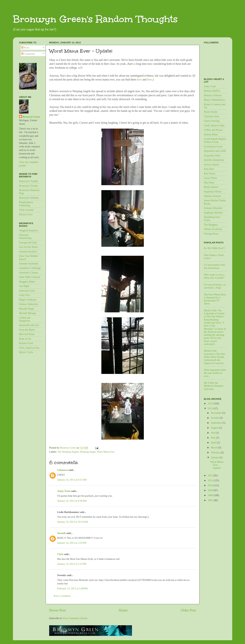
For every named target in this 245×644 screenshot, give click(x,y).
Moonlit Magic (27, 309)
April (214, 443)
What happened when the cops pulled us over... (215, 373)
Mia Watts (209, 183)
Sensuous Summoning (25, 236)
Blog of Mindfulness (214, 100)
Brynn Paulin (211, 112)
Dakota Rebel (211, 134)
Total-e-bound (26, 210)
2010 (211, 485)
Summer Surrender (29, 264)
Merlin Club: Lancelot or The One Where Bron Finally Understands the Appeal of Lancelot (214, 357)
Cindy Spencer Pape (214, 125)
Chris (60, 554)
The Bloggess (211, 225)
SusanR (61, 533)
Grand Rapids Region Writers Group (215, 140)
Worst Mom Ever (106, 452)
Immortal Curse (27, 291)
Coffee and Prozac (213, 130)
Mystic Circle (26, 352)
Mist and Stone (27, 334)
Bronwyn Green (31, 117)
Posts (25, 48)
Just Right (24, 286)
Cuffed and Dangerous (25, 319)
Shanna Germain (212, 196)
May (214, 438)
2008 (211, 495)
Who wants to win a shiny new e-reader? (214, 276)
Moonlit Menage (28, 313)
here (140, 80)
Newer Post (57, 610)
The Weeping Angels (68, 452)
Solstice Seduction (29, 304)
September (217, 423)
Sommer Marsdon (213, 208)
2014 (211, 403)
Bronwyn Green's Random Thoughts (95, 19)
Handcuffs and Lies (29, 325)
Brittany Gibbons (213, 95)
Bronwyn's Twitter (28, 186)
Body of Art (25, 339)
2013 (211, 408)
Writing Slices (211, 234)
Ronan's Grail (26, 343)
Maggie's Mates (27, 282)
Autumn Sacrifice (28, 252)
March (214, 447)
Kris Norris (210, 174)
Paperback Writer (213, 192)
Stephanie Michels (213, 213)
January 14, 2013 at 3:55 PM (72, 543)
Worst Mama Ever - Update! (217, 465)
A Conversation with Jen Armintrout (214, 266)
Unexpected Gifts (28, 242)
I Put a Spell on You (29, 348)
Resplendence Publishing (26, 204)
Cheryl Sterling (212, 121)
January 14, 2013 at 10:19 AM (73, 522)
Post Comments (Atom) (75, 618)
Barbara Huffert (212, 91)
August (215, 428)
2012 (211, 475)
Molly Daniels (211, 187)
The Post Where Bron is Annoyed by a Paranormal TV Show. (215, 299)
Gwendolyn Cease (213, 146)
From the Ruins (27, 330)
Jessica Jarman (211, 164)
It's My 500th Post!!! (215, 248)
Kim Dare (209, 169)
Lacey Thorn (211, 178)
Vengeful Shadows (29, 230)
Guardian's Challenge (30, 268)
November (217, 413)
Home (123, 610)
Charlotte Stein (212, 116)
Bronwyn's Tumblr (29, 181)
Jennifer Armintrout (214, 160)
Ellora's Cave (26, 214)
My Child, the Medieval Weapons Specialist (214, 386)
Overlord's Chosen (29, 273)
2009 (211, 490)
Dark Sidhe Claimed (30, 277)
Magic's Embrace (28, 300)
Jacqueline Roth (212, 155)
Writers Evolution (213, 229)
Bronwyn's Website (29, 198)
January (215, 457)
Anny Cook (210, 86)
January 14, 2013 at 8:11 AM (72, 480)
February (216, 452)
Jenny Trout (64, 491)
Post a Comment (62, 596)
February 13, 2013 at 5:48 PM (73, 588)
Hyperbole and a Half (215, 151)
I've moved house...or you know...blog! (215, 286)
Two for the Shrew (29, 247)
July (213, 433)
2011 (211, 480)
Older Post (188, 610)
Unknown (63, 470)
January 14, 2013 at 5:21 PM (72, 564)
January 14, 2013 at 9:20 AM (72, 501)
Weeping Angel (88, 452)
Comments (28, 54)
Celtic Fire (24, 295)
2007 (211, 500)
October (215, 418)
